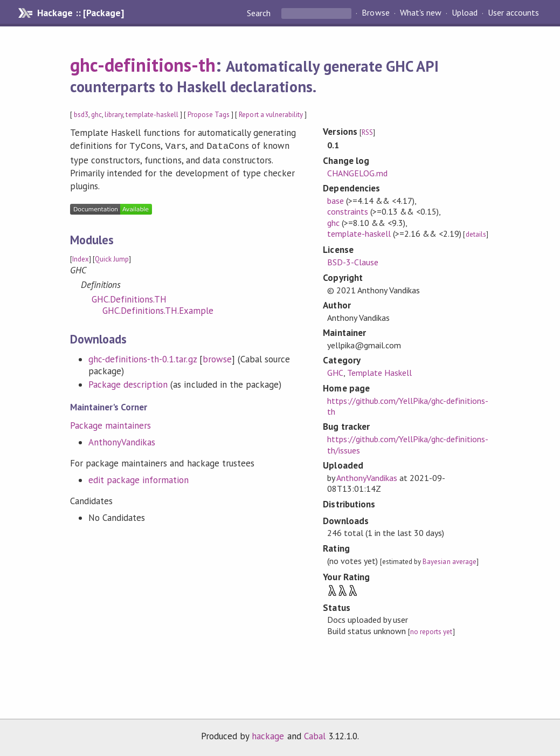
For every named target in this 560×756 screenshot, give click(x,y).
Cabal (315, 736)
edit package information (139, 479)
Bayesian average (449, 562)
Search (260, 13)
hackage (268, 736)
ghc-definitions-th (143, 65)
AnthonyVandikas (122, 441)
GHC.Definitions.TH (129, 298)
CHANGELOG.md (357, 173)
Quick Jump (112, 258)
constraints (348, 211)
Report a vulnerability (271, 115)
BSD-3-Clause (353, 262)
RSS (367, 132)
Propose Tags (209, 115)
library (114, 115)
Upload (465, 13)
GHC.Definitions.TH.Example (158, 310)
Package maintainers (110, 424)
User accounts (513, 13)
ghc (96, 115)
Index (81, 258)
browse (217, 358)
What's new (421, 13)
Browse (375, 13)
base (336, 201)
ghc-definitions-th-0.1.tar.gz (143, 358)
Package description (128, 383)
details (476, 234)
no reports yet (431, 632)
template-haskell (152, 115)
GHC (335, 373)
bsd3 (81, 115)
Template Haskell (379, 373)
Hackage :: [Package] (80, 13)
